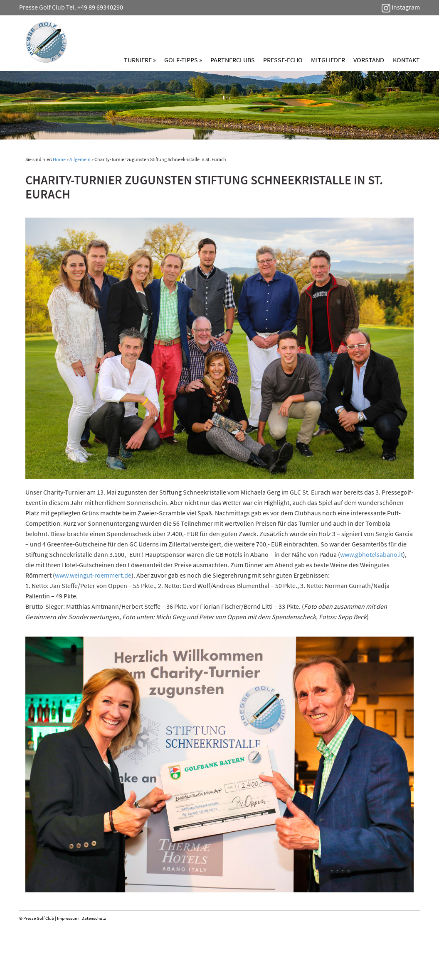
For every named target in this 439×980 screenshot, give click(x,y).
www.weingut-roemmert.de (93, 575)
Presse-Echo (283, 60)
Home (59, 159)
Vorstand (369, 60)
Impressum (68, 918)
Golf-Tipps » (183, 60)
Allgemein (80, 159)
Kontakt (406, 60)
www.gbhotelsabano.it (371, 554)
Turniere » (140, 60)
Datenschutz (94, 918)
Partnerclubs (233, 60)
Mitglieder (328, 60)
